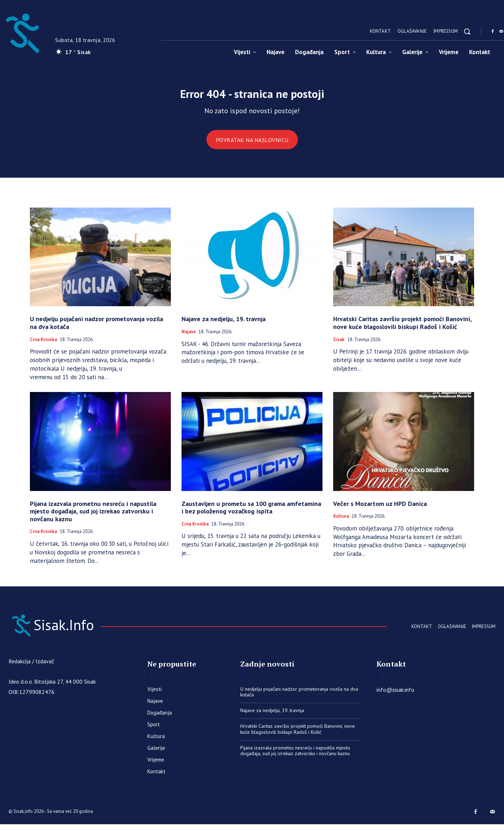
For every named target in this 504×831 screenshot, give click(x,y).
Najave (189, 336)
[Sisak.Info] (76, 630)
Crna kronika (43, 344)
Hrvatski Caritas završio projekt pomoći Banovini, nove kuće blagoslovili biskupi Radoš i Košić (403, 327)
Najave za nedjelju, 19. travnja (224, 323)
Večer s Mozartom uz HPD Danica (380, 508)
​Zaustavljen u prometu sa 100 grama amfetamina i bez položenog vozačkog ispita (251, 512)
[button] (467, 31)
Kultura (341, 521)
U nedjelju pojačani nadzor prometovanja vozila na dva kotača (96, 327)
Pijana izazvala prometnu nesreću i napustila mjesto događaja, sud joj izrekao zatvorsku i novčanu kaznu (93, 516)
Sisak (339, 344)
